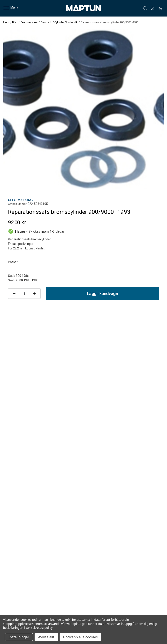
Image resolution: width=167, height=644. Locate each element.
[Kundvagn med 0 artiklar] (160, 8)
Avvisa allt (46, 637)
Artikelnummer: (18, 204)
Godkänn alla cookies (80, 637)
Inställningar (19, 637)
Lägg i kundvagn (102, 294)
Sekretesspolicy (42, 628)
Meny (8, 8)
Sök (145, 8)
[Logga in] (153, 8)
